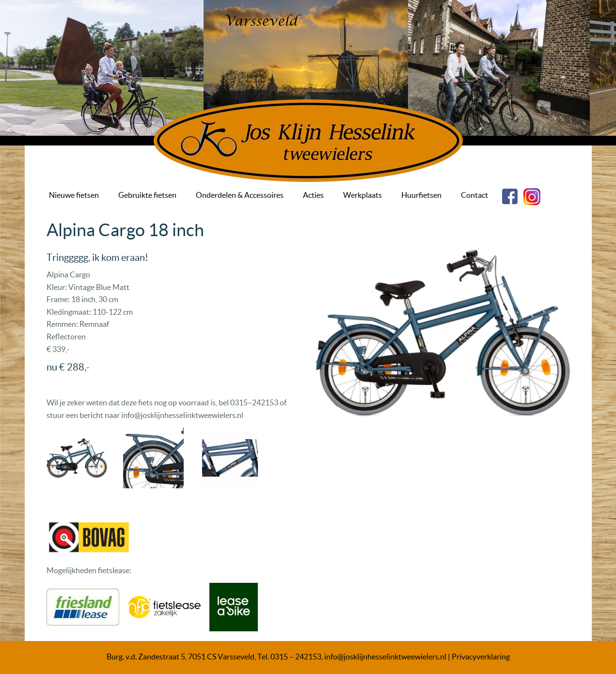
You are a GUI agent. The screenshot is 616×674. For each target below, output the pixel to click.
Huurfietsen (421, 195)
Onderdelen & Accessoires (240, 195)
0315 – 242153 (296, 657)
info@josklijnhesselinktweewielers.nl (385, 657)
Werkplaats (363, 195)
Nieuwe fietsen (74, 195)
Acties (313, 195)
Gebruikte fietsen (147, 195)
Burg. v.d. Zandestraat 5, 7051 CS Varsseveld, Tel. (189, 657)
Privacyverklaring (481, 657)
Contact (474, 195)
